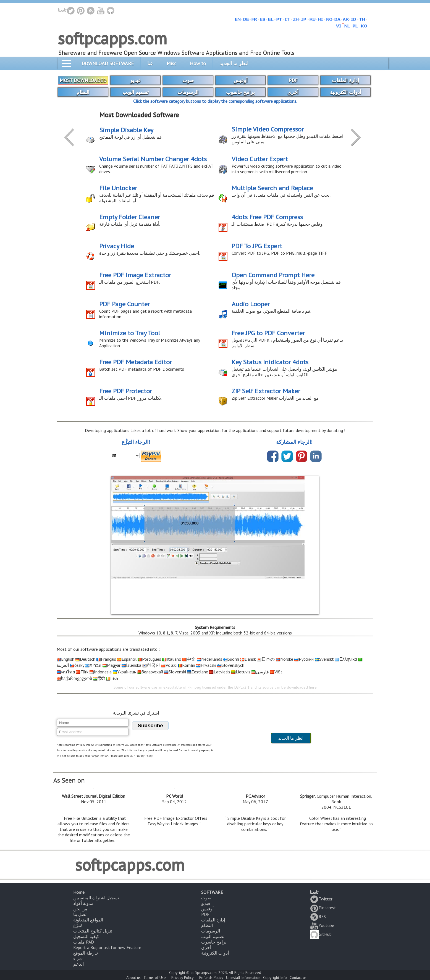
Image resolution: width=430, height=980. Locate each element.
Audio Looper (251, 304)
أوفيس (241, 80)
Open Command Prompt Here (273, 275)
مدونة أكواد (83, 903)
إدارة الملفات (345, 80)
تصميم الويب (136, 92)
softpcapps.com (112, 38)
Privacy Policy (183, 978)
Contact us (298, 978)
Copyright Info (275, 978)
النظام (83, 92)
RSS (318, 916)
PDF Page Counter (124, 304)
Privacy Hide (117, 246)
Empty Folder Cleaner (130, 217)
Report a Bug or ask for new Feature (107, 947)
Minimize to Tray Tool (130, 333)
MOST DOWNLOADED (83, 80)
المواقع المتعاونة (88, 920)
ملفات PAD (84, 942)
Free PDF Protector (126, 391)
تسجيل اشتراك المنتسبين (96, 898)
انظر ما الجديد (234, 63)
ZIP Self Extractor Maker (266, 391)
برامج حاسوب (240, 92)
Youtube (322, 925)
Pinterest (323, 908)
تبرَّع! (78, 925)
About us (133, 978)
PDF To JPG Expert (257, 246)
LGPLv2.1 (242, 687)
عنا (150, 63)
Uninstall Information (243, 978)
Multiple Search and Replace (272, 188)
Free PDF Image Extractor (135, 275)
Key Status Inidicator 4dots (270, 362)
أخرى (293, 92)
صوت (188, 80)
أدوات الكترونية (346, 92)
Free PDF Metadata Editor (136, 362)
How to (198, 63)
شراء (78, 958)
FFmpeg (194, 687)
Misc (171, 63)
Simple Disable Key (126, 130)
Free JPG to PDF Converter (268, 333)
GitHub (321, 934)
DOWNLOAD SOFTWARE (108, 63)
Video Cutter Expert (260, 159)
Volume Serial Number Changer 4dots (153, 159)
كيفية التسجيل (86, 936)
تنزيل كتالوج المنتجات (93, 931)
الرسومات (188, 92)
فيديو (136, 80)
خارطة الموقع (86, 953)
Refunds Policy (211, 978)
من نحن (80, 909)
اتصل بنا (80, 914)
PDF (293, 80)
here (313, 687)
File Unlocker (118, 188)
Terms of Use (155, 978)
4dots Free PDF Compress (267, 217)
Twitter (321, 899)
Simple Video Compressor (268, 129)
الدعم (78, 964)
